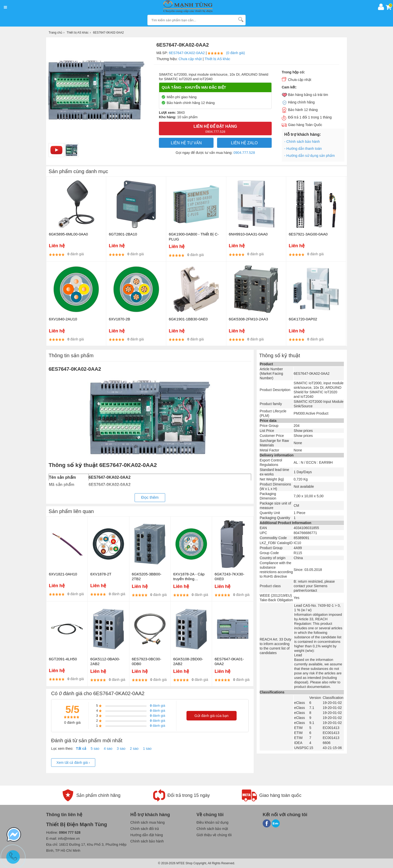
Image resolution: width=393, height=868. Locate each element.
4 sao (108, 749)
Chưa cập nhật (190, 59)
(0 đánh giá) (235, 53)
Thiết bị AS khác (217, 59)
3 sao (121, 749)
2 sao (134, 749)
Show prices (303, 431)
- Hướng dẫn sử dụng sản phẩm (310, 156)
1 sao (147, 749)
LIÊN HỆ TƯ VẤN (186, 143)
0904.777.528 (244, 153)
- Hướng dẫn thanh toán (303, 149)
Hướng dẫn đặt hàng (147, 835)
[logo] (192, 7)
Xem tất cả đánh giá (73, 763)
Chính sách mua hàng (148, 822)
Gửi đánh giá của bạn (212, 716)
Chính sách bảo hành (147, 841)
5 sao (95, 749)
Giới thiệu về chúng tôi (214, 835)
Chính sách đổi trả (145, 829)
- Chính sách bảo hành (302, 142)
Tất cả (81, 749)
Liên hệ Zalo (244, 143)
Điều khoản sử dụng (212, 822)
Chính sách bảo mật (212, 829)
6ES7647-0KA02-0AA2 (187, 53)
